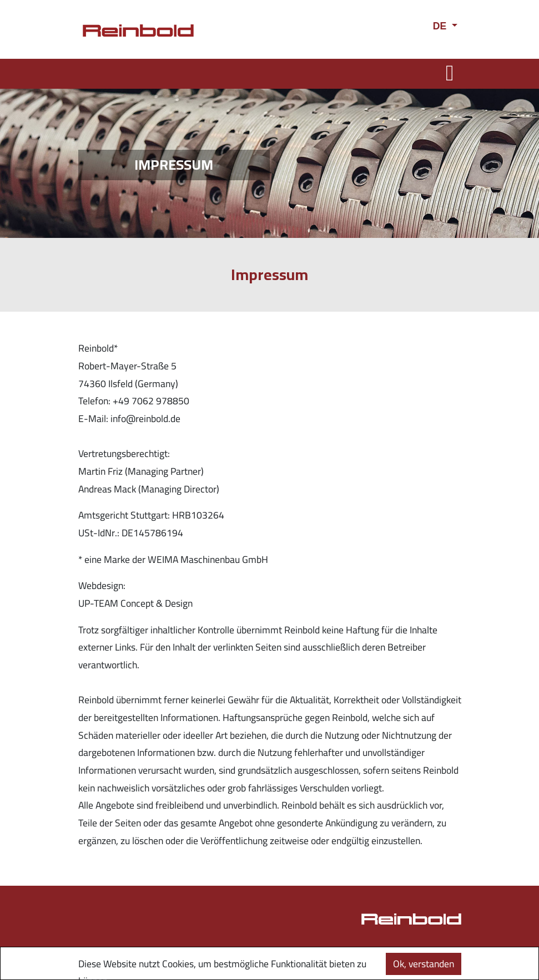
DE (441, 26)
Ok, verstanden (424, 964)
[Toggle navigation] (450, 73)
